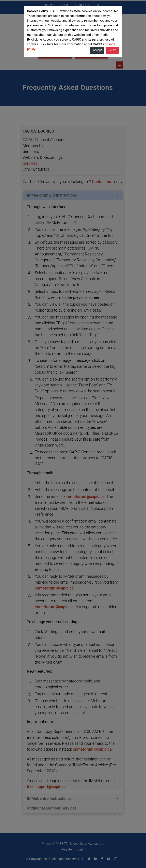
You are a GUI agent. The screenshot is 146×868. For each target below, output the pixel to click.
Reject (112, 50)
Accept (97, 50)
